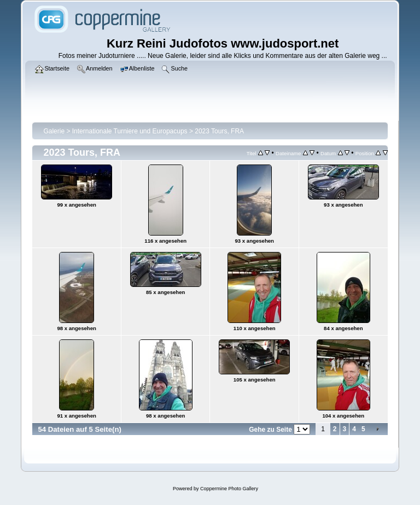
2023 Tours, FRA (219, 131)
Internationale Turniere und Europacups (130, 131)
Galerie (54, 131)
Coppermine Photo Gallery (229, 489)
